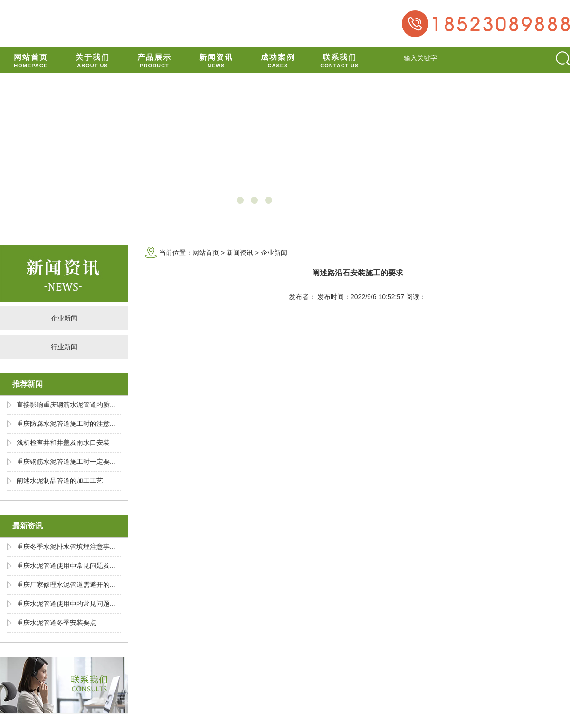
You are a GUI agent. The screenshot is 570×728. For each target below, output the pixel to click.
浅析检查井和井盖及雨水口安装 (63, 443)
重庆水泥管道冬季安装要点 (57, 623)
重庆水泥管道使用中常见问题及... (66, 566)
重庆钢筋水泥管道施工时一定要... (66, 462)
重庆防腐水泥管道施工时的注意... (66, 424)
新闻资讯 (240, 253)
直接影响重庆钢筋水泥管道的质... (66, 405)
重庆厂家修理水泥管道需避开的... (66, 585)
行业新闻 (64, 347)
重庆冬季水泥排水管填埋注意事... (66, 547)
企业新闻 (64, 318)
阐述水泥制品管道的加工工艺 (60, 481)
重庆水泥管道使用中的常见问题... (66, 604)
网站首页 (206, 253)
